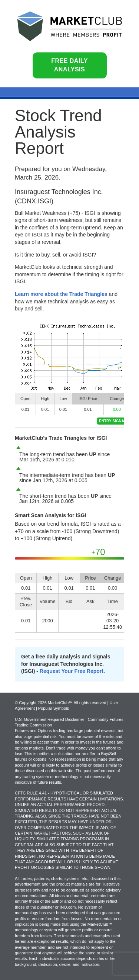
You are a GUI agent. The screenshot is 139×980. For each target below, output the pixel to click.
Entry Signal (113, 421)
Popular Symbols (54, 708)
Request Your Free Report (72, 671)
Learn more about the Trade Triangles (61, 294)
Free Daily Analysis (69, 65)
